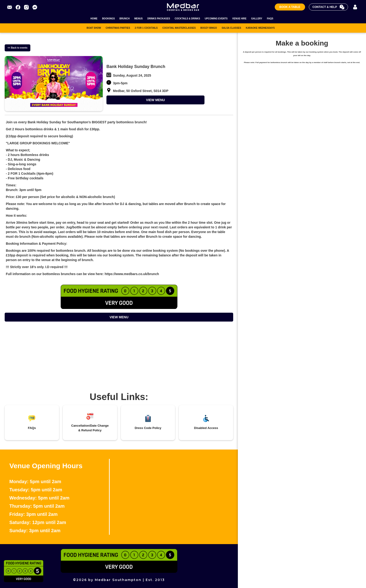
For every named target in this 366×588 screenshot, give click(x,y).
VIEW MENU (156, 100)
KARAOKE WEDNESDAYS (260, 28)
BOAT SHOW (94, 28)
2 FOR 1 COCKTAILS (146, 28)
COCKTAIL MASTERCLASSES (179, 28)
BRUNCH (125, 19)
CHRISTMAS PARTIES (118, 28)
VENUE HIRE (239, 19)
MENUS (138, 19)
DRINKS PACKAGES (159, 19)
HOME (94, 19)
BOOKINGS (108, 19)
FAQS (270, 19)
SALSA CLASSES (231, 28)
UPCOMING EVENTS (216, 19)
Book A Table (290, 7)
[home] (183, 7)
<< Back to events (17, 48)
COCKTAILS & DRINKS (187, 19)
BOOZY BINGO (209, 28)
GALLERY (257, 19)
